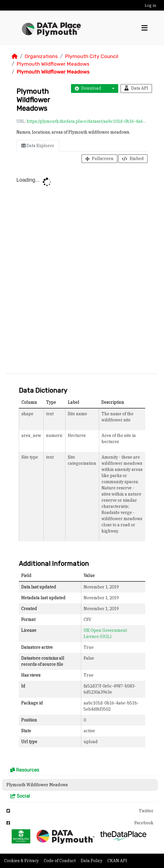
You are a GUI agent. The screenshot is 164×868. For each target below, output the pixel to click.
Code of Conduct (60, 861)
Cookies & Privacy (22, 861)
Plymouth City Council (92, 56)
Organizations (41, 56)
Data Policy (92, 861)
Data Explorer (38, 146)
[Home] (15, 56)
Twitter (80, 811)
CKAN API (117, 861)
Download (88, 88)
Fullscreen (99, 159)
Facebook (80, 823)
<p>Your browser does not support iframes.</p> (82, 270)
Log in (150, 5)
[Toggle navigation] (144, 28)
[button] (111, 88)
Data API (136, 88)
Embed (133, 159)
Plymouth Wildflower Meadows (53, 64)
